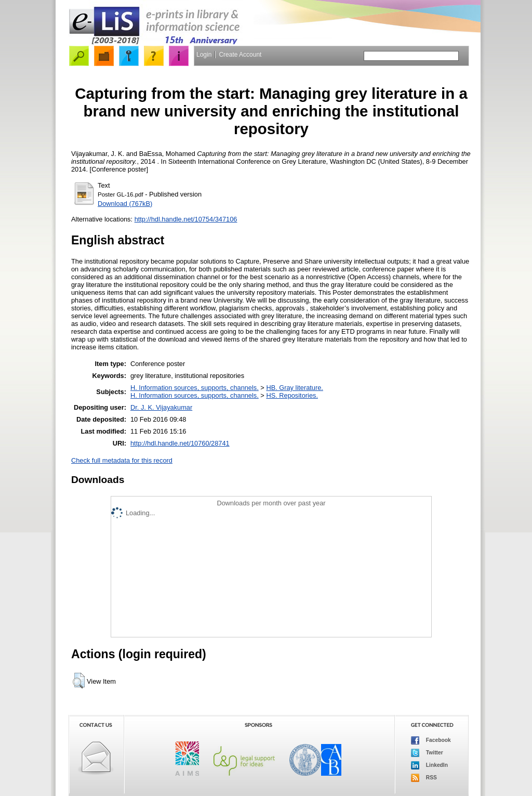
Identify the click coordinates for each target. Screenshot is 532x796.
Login (204, 55)
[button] (79, 681)
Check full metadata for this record (122, 460)
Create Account (240, 55)
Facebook (431, 740)
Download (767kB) (125, 204)
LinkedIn (429, 765)
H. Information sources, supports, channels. (195, 388)
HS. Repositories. (292, 395)
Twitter (427, 753)
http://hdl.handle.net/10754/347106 (186, 219)
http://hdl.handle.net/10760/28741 (180, 443)
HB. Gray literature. (295, 388)
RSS (424, 778)
